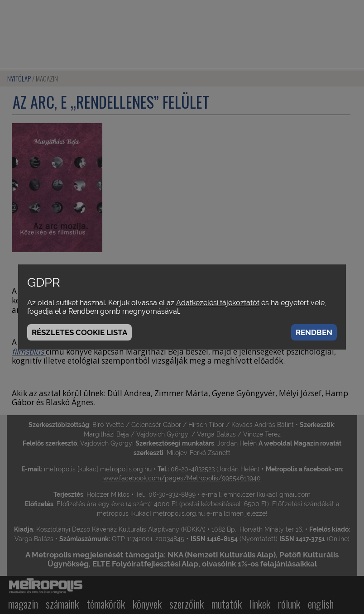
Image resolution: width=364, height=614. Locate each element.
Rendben (314, 332)
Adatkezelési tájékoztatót (218, 303)
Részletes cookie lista (79, 332)
